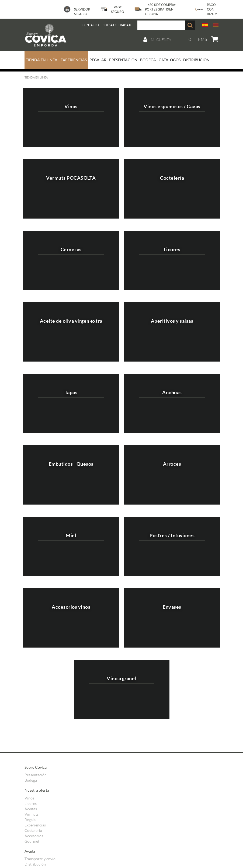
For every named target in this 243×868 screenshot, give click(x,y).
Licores (31, 804)
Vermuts (32, 814)
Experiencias (35, 825)
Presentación (36, 775)
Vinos (29, 798)
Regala (30, 820)
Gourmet (32, 841)
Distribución (35, 864)
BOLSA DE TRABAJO (117, 25)
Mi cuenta (157, 40)
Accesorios (34, 836)
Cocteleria (33, 830)
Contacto (90, 25)
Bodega (31, 780)
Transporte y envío (40, 859)
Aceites (31, 809)
